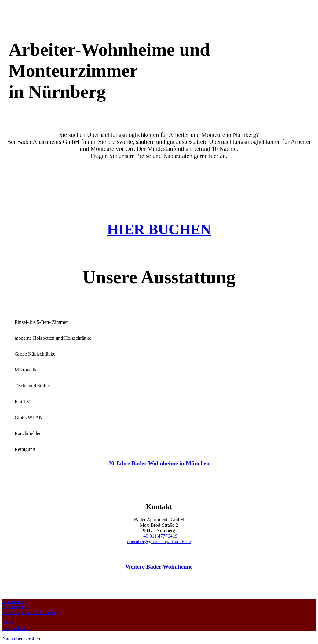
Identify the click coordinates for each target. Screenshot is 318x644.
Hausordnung (16, 628)
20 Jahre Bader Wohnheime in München (159, 463)
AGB (8, 623)
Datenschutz (15, 607)
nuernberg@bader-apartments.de (159, 542)
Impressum (13, 601)
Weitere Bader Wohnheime (159, 567)
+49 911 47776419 (159, 536)
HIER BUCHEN (159, 229)
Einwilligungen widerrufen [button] (29, 612)
